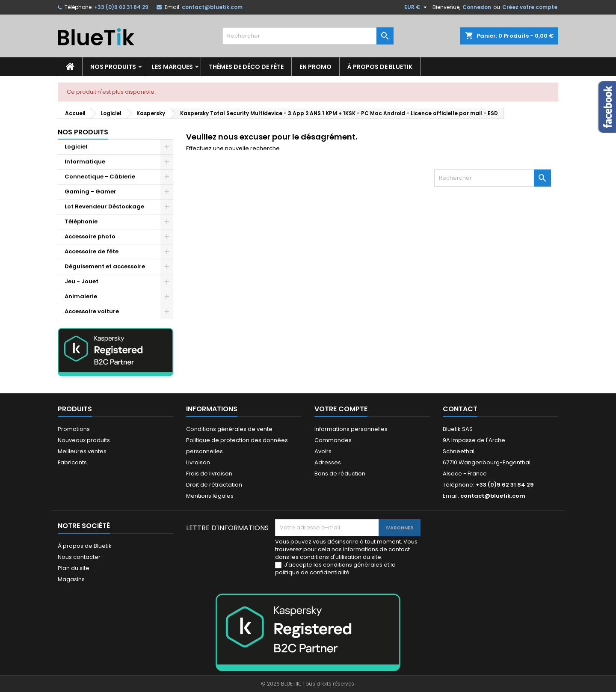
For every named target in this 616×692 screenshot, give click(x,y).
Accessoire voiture (92, 311)
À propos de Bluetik (380, 67)
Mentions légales (210, 496)
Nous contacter (79, 557)
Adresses (328, 462)
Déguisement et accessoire (105, 266)
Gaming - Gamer (90, 192)
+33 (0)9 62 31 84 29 (121, 7)
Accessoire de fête (92, 251)
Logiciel (76, 147)
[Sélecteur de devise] (417, 7)
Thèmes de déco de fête (246, 67)
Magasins (71, 579)
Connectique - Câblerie (100, 177)
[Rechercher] (308, 36)
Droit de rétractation (214, 485)
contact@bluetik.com (212, 7)
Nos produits (113, 67)
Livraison (198, 462)
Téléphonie (81, 221)
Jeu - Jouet (81, 281)
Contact (460, 409)
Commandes (333, 440)
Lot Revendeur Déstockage (104, 206)
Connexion (477, 7)
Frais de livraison (209, 474)
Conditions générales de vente (229, 429)
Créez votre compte (530, 7)
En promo (315, 67)
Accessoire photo (90, 236)
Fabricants (72, 462)
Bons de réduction (340, 474)
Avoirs (323, 451)
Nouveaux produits (84, 440)
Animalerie (81, 296)
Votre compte (341, 409)
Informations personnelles (351, 429)
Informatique (85, 162)
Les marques (172, 67)
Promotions (74, 429)
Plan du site (74, 568)
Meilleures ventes (82, 451)
